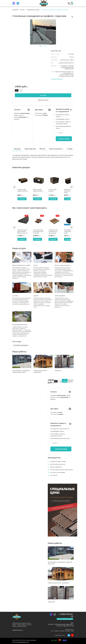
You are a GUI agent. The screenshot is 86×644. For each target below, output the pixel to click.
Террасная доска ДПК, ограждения (40, 371)
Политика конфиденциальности (21, 642)
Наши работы (19, 352)
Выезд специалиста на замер (21, 265)
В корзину (43, 95)
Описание (17, 149)
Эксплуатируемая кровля (20, 325)
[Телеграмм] (18, 3)
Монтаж (42, 149)
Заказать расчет (43, 100)
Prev (14, 187)
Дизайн (36, 296)
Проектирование (60, 296)
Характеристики (30, 149)
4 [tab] (46, 46)
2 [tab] (42, 46)
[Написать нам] (14, 3)
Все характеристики (57, 79)
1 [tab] (40, 46)
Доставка (15, 296)
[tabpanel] (43, 32)
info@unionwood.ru (18, 630)
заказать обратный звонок (65, 619)
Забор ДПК (58, 370)
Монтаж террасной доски (62, 265)
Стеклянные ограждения (21, 345)
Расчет (36, 265)
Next (72, 187)
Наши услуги (19, 248)
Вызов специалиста (56, 149)
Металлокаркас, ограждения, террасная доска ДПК (21, 371)
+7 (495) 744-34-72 (69, 3)
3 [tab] (44, 46)
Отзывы (70, 149)
